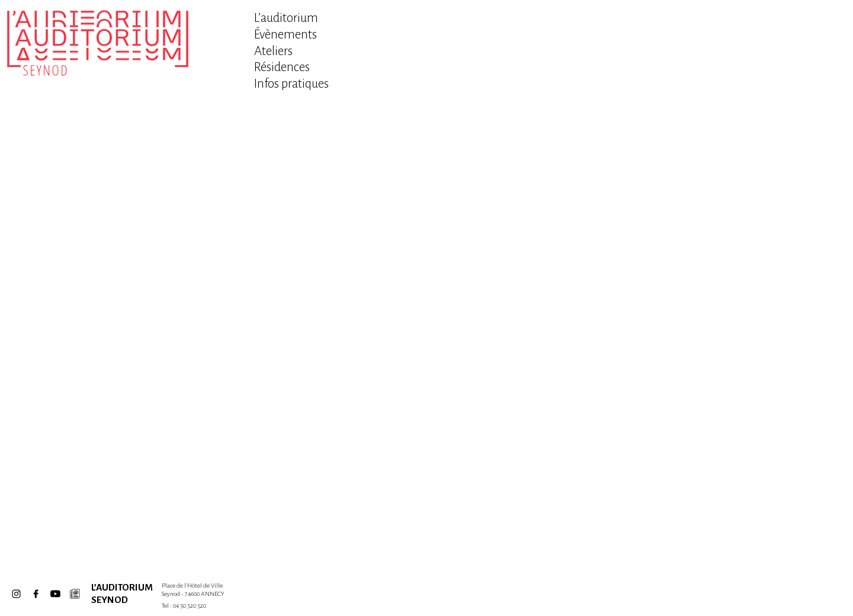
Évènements (286, 35)
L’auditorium (286, 18)
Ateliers (273, 51)
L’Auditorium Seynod (116, 593)
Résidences (282, 67)
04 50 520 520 (190, 606)
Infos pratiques (291, 84)
